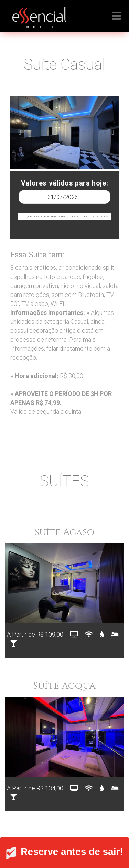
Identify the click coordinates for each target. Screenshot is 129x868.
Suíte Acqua (64, 686)
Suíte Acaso (64, 532)
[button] (18, 133)
